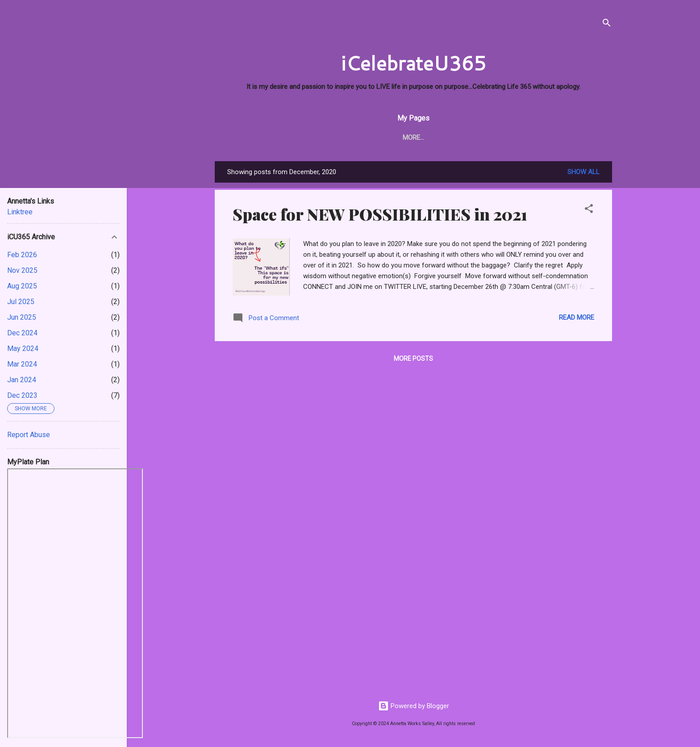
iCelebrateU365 (413, 63)
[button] (589, 210)
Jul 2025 (21, 302)
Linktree (20, 212)
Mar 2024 (22, 364)
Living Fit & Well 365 (434, 138)
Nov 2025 (22, 270)
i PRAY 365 (368, 138)
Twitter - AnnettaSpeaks (528, 138)
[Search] (607, 24)
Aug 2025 (22, 286)
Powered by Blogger (414, 706)
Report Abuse (29, 435)
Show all (583, 172)
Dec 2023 (22, 395)
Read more (577, 317)
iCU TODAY (319, 138)
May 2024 (23, 348)
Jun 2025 (22, 317)
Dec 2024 (22, 333)
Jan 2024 (22, 380)
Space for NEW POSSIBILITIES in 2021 (380, 214)
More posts (413, 359)
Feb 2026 (22, 255)
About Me (271, 138)
